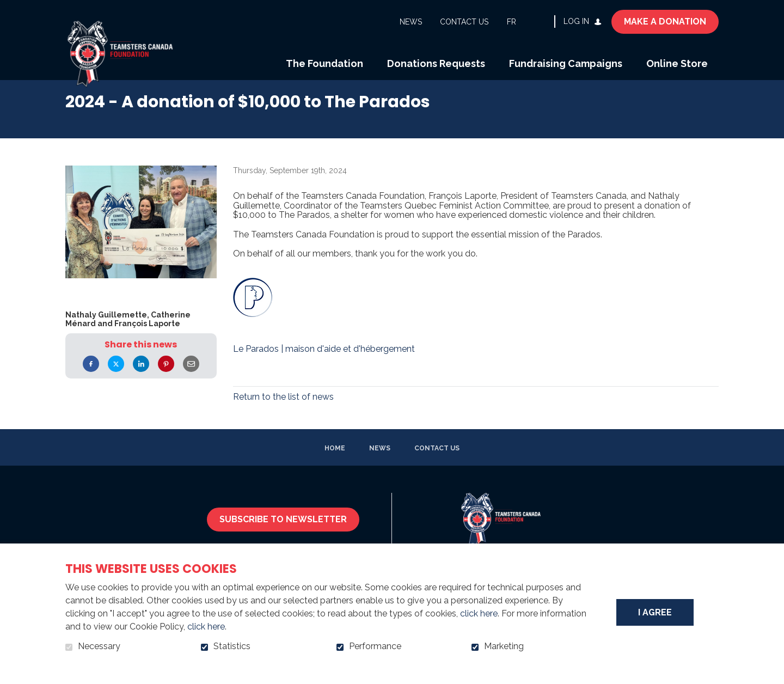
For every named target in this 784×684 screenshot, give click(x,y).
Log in (576, 21)
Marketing (504, 646)
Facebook (91, 378)
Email (191, 378)
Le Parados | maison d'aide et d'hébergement (324, 363)
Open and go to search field (542, 21)
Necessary (99, 646)
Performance (375, 646)
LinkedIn (141, 378)
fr (512, 22)
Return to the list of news (283, 411)
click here (479, 613)
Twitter (116, 378)
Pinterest (166, 378)
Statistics (232, 646)
